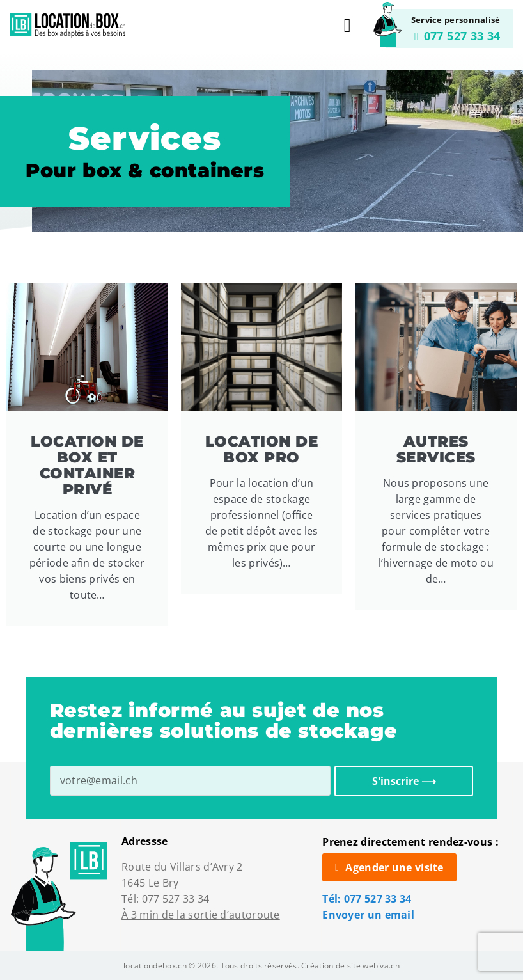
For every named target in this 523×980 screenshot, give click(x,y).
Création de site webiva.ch (350, 966)
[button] (347, 26)
